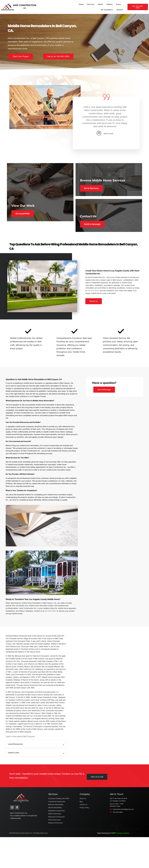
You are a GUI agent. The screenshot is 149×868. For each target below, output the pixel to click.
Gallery (83, 5)
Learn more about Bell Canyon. (24, 759)
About (74, 5)
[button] (37, 767)
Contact (117, 5)
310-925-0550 (90, 298)
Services (64, 5)
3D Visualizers (104, 5)
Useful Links (16, 775)
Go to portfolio (27, 228)
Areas (92, 5)
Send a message (93, 228)
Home (55, 5)
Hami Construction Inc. (23, 864)
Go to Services (92, 192)
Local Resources (18, 767)
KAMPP (127, 864)
